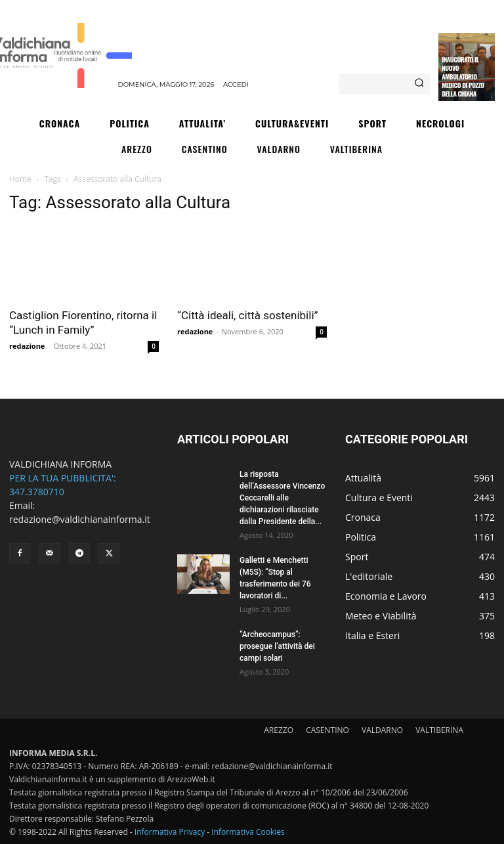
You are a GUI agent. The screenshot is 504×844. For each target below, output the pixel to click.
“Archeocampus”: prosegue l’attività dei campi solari (277, 646)
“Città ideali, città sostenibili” (248, 315)
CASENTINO (327, 730)
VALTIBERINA (439, 730)
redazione (27, 346)
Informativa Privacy (170, 832)
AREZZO (279, 730)
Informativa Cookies (248, 832)
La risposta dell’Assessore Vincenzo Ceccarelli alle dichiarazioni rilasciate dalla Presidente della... (282, 498)
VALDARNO (382, 730)
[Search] (419, 84)
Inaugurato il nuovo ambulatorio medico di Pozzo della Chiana (463, 77)
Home (20, 179)
